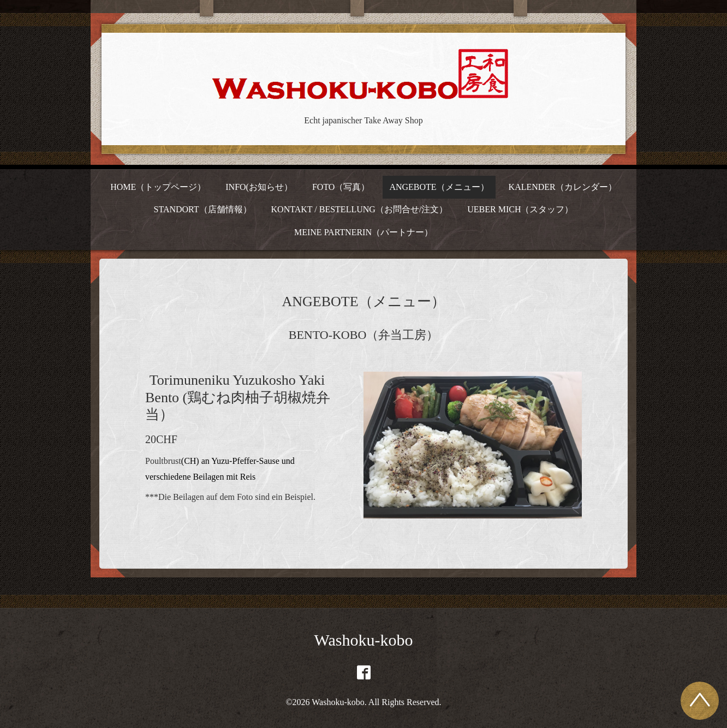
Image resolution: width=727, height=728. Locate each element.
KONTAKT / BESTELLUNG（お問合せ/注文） (360, 209)
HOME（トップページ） (158, 187)
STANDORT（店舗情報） (202, 209)
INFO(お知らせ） (259, 187)
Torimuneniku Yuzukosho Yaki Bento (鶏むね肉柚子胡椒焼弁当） (238, 397)
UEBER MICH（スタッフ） (520, 209)
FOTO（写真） (341, 187)
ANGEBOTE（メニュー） (439, 187)
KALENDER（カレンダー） (563, 187)
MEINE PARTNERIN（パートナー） (364, 232)
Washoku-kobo (364, 640)
